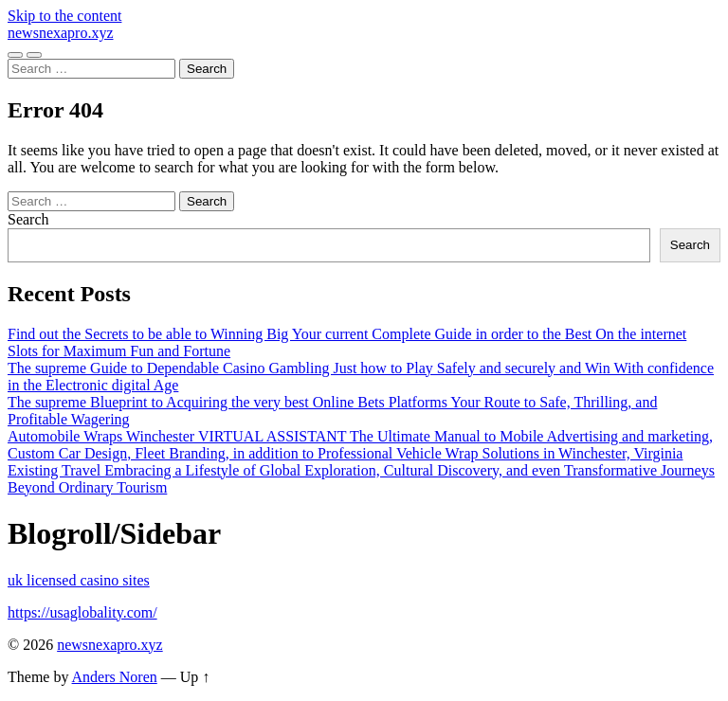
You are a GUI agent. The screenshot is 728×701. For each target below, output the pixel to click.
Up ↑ (195, 677)
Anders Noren (115, 677)
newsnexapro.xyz (61, 33)
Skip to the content (64, 16)
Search (28, 219)
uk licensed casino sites (79, 580)
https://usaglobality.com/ (82, 612)
